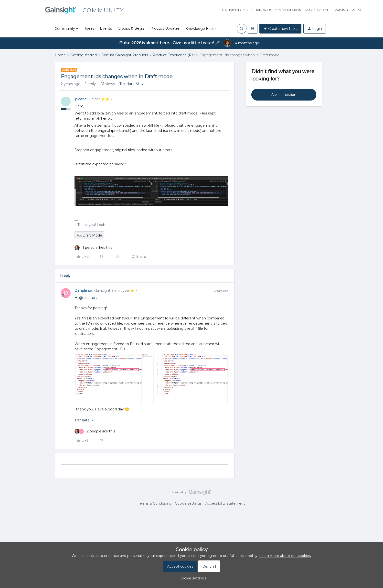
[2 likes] (95, 431)
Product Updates (165, 28)
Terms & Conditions (154, 503)
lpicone (81, 99)
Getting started (84, 55)
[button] (280, 29)
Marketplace (317, 10)
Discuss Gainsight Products (125, 55)
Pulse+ (358, 10)
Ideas (89, 28)
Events (106, 28)
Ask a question (284, 95)
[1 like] (93, 248)
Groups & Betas (131, 28)
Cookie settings (188, 503)
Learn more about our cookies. (285, 556)
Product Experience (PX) (174, 55)
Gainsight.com (235, 10)
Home (60, 55)
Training (340, 10)
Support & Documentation (277, 10)
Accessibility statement (225, 503)
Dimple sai (83, 291)
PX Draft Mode (89, 235)
